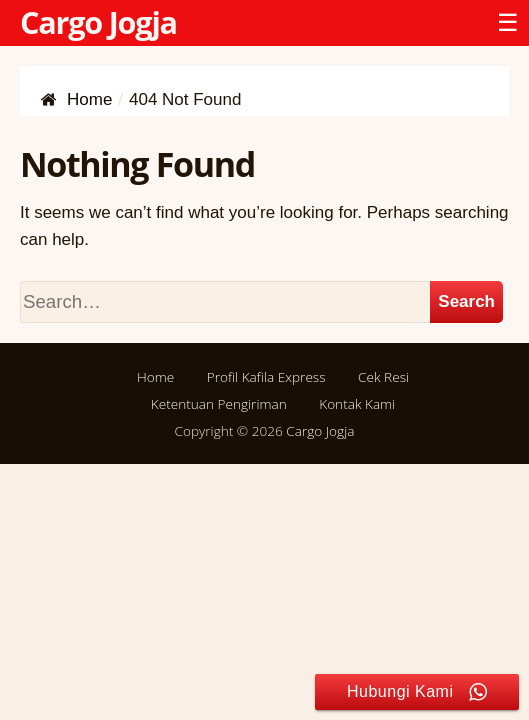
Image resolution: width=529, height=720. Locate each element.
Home (155, 376)
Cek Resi (383, 376)
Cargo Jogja (98, 22)
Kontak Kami (357, 403)
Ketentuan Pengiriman (219, 403)
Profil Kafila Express (266, 376)
